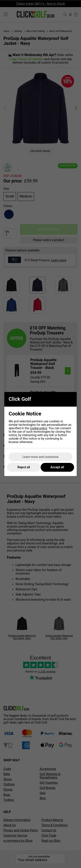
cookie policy (39, 428)
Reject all (24, 467)
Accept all (57, 467)
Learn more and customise (40, 457)
